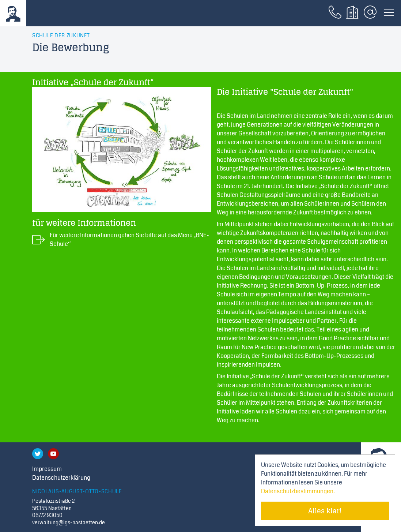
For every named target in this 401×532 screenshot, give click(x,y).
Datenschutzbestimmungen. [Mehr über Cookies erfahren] (298, 491)
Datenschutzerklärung (61, 478)
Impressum (47, 469)
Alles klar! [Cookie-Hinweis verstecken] (325, 511)
